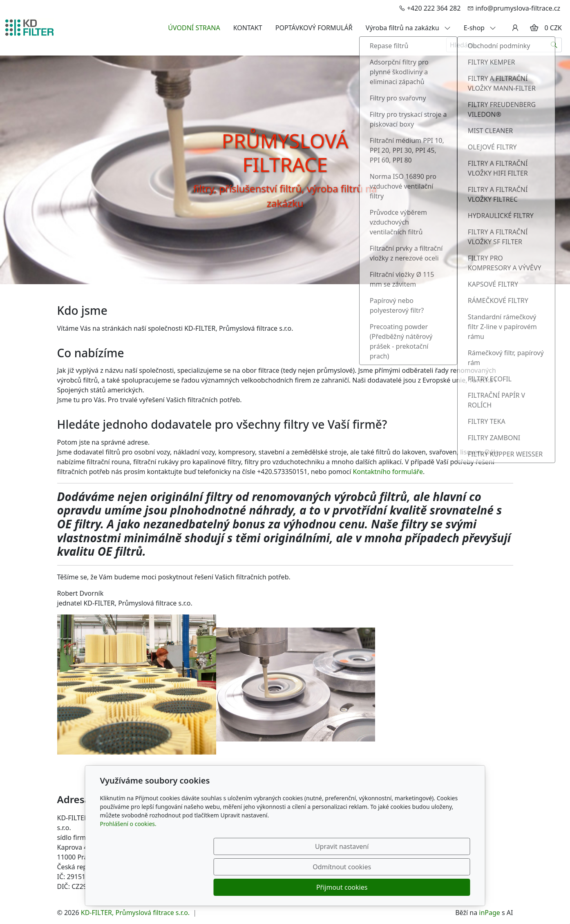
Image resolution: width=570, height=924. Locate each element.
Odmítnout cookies (349, 887)
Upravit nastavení (267, 887)
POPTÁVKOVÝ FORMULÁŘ (314, 28)
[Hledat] (554, 45)
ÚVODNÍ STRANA (194, 28)
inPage (490, 913)
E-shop (480, 28)
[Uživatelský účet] (515, 28)
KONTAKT (248, 28)
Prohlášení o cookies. (128, 865)
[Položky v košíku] (534, 28)
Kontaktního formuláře (388, 472)
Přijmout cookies (431, 887)
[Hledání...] (496, 45)
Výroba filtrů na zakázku (408, 28)
